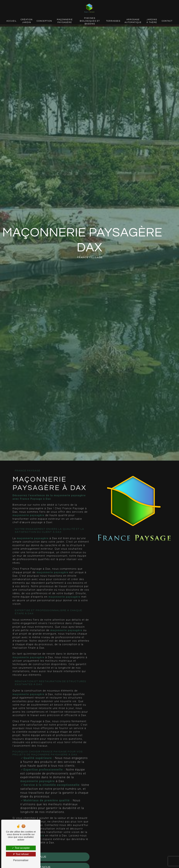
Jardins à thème (151, 21)
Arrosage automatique (133, 21)
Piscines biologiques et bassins (90, 21)
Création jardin (27, 21)
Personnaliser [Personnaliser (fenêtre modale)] (21, 860)
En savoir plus (33, 857)
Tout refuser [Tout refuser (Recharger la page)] (21, 854)
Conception (45, 21)
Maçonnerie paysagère (65, 21)
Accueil (12, 21)
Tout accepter (21, 848)
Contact (167, 21)
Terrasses (113, 21)
